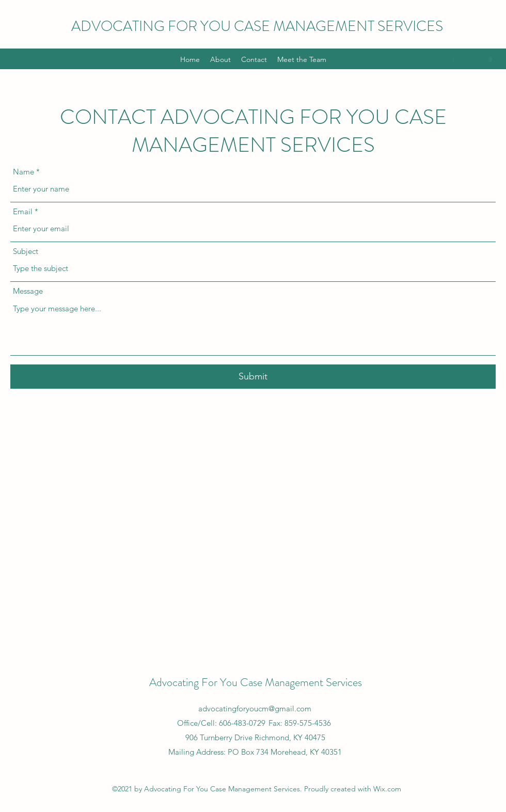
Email (23, 211)
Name (23, 172)
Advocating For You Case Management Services (256, 682)
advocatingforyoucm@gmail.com (255, 708)
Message (28, 291)
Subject (26, 251)
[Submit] (253, 377)
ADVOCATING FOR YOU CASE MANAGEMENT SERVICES (257, 26)
